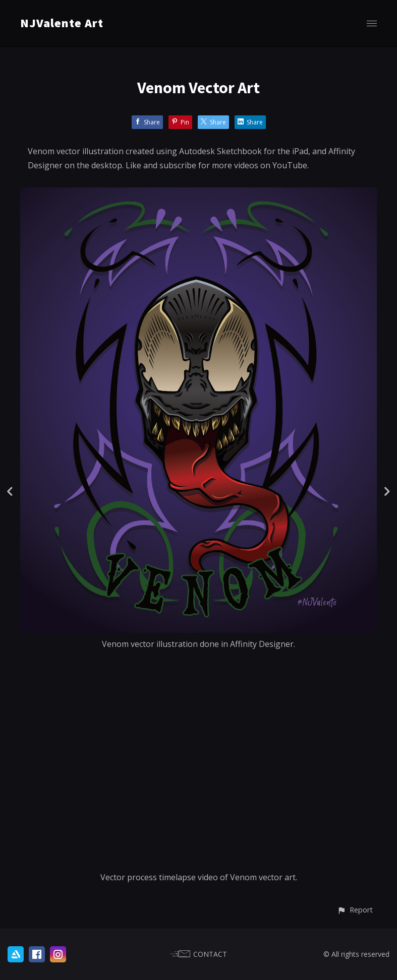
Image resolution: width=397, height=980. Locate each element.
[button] (355, 910)
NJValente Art (62, 23)
